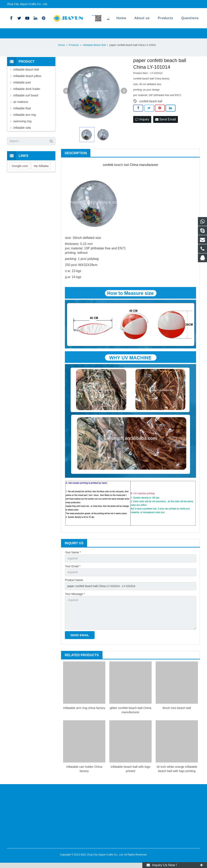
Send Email (166, 124)
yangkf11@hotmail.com (177, 18)
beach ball (122, 169)
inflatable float (22, 113)
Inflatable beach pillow (27, 80)
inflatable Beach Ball (26, 74)
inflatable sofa (22, 132)
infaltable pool (22, 87)
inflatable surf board (26, 100)
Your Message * (75, 599)
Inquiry (142, 124)
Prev (66, 95)
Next (124, 95)
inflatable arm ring (25, 119)
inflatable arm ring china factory (84, 713)
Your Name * (73, 557)
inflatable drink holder (27, 93)
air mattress (21, 106)
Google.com (20, 170)
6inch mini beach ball (177, 713)
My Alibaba (41, 170)
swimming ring (22, 126)
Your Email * (73, 571)
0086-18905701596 (128, 18)
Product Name (74, 585)
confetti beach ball (151, 105)
